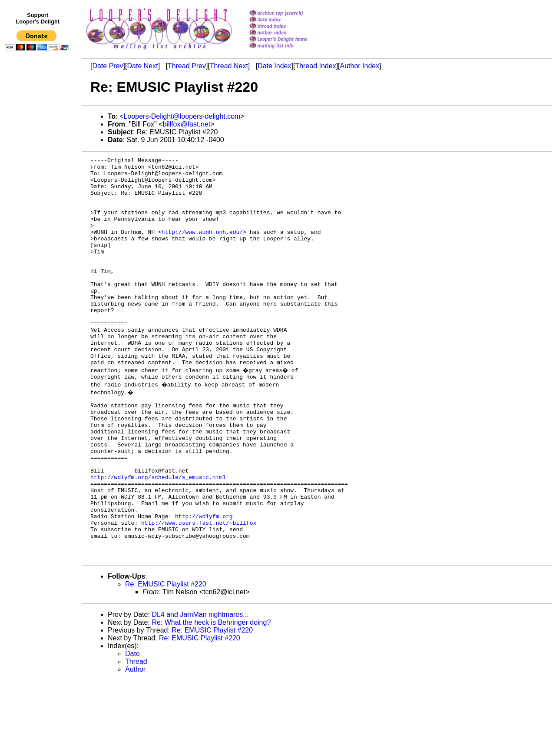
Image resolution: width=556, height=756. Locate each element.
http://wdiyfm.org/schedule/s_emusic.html (158, 537)
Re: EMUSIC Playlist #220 (166, 660)
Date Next (142, 66)
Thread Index (315, 66)
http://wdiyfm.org (204, 584)
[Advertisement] (38, 233)
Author (135, 745)
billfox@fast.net (187, 124)
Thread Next (229, 66)
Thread (136, 737)
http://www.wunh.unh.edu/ (202, 247)
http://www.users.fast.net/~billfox (199, 592)
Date (132, 729)
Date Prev (108, 66)
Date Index (274, 66)
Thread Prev (187, 66)
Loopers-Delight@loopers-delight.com (182, 116)
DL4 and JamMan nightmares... (200, 690)
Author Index (360, 66)
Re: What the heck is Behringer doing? (211, 698)
